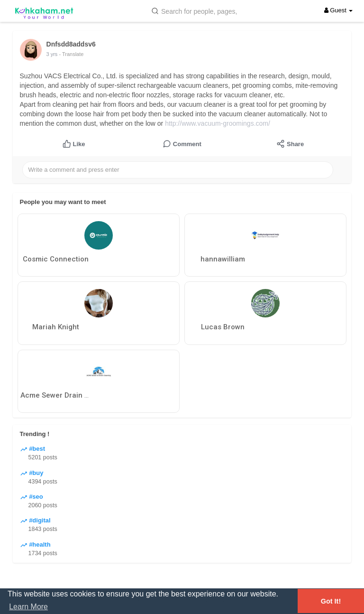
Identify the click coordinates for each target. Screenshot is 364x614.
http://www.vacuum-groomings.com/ (218, 123)
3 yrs (52, 54)
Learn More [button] (28, 607)
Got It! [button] (331, 601)
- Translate (71, 54)
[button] (196, 11)
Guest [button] (339, 10)
